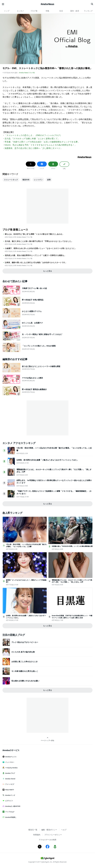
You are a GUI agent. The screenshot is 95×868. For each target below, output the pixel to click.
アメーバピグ (9, 784)
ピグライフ (9, 801)
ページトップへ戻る (47, 739)
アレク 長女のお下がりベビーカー (25, 642)
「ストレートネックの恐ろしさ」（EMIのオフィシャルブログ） (33, 135)
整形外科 (26, 180)
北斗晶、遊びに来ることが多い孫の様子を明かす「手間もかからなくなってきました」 (39, 241)
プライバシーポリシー (53, 835)
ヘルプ (64, 830)
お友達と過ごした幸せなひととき (25, 661)
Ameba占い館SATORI (12, 806)
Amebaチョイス (10, 757)
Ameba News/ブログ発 (27, 73)
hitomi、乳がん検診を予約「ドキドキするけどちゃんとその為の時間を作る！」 (40, 145)
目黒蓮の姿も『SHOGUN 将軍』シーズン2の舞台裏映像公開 (72, 546)
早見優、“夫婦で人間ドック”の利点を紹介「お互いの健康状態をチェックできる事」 (42, 142)
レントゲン (38, 180)
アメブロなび (9, 812)
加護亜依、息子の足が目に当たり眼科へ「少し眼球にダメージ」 (33, 148)
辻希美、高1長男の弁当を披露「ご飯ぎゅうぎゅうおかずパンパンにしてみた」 (47, 460)
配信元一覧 (33, 830)
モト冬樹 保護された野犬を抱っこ (25, 671)
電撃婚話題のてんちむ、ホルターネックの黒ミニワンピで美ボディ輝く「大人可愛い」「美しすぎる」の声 (72, 581)
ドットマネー (9, 762)
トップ (7, 11)
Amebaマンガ (10, 795)
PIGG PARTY (9, 790)
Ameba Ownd (10, 779)
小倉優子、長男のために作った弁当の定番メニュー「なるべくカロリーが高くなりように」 (41, 248)
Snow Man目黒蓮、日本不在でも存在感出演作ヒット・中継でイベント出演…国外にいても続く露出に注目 (72, 617)
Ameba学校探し (10, 817)
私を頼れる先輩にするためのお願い (25, 681)
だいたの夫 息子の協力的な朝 (23, 652)
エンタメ (20, 11)
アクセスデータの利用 (47, 840)
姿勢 (49, 180)
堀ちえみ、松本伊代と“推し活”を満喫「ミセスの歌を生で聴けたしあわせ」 (34, 234)
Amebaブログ (10, 773)
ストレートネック (11, 180)
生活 (61, 11)
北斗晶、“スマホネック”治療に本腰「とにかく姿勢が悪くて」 (32, 139)
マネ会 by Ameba (11, 768)
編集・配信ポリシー (49, 830)
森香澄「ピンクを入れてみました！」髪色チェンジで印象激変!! (26, 581)
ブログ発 (34, 11)
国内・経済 (75, 11)
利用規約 (37, 835)
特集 (47, 11)
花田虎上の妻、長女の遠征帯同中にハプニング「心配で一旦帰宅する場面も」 (35, 255)
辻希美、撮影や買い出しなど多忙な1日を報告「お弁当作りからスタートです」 (36, 263)
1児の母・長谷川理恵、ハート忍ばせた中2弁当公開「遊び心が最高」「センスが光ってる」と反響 (26, 545)
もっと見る (47, 271)
